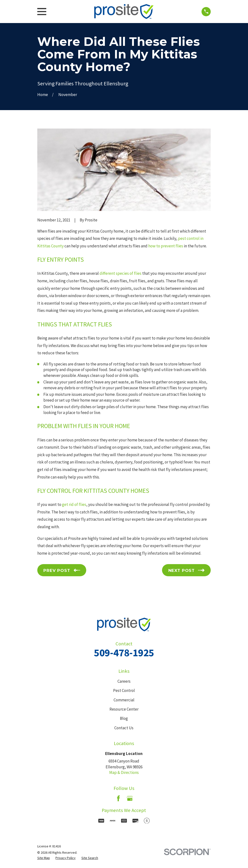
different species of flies (120, 273)
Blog (124, 718)
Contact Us (124, 728)
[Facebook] (118, 798)
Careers (124, 681)
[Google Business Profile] (130, 798)
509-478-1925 (124, 653)
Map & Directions (124, 772)
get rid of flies (74, 504)
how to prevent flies (166, 246)
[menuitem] (44, 858)
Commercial (124, 700)
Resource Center (124, 709)
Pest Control (124, 690)
